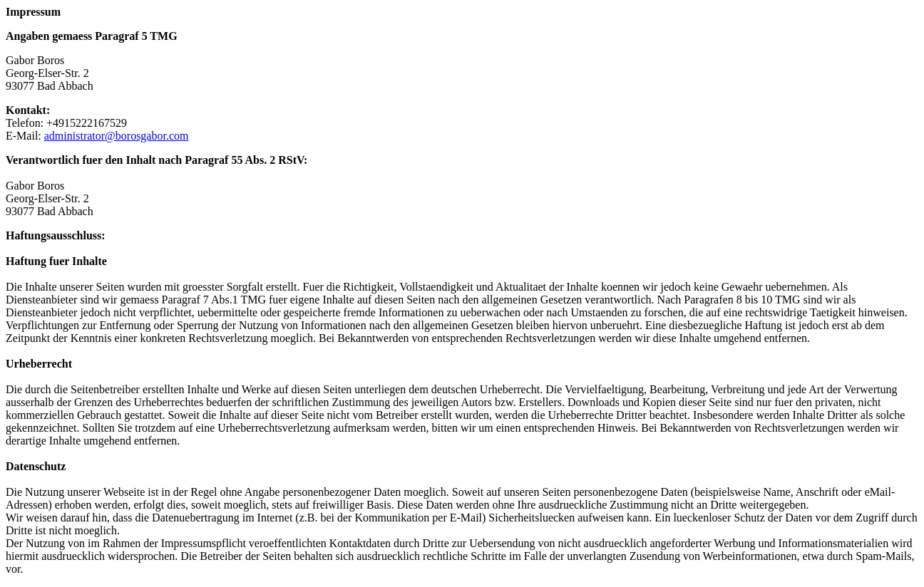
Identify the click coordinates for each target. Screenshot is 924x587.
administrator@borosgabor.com (117, 136)
